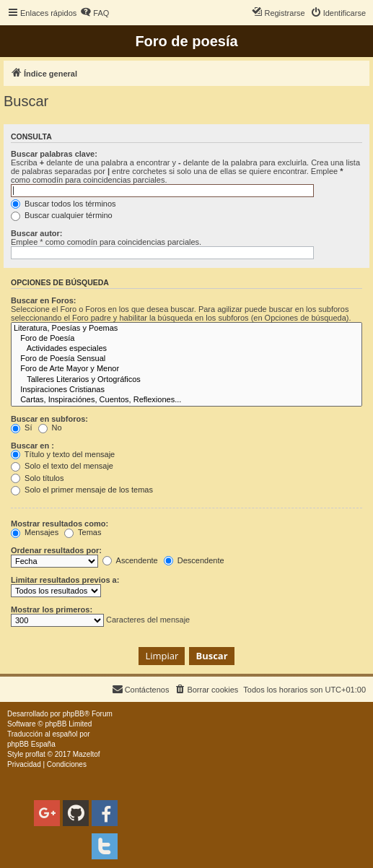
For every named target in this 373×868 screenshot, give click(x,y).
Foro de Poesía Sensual (186, 359)
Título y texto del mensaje (63, 454)
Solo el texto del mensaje (62, 466)
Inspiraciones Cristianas (186, 390)
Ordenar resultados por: (56, 550)
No (50, 428)
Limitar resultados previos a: (65, 580)
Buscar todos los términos (63, 204)
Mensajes (35, 532)
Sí (21, 428)
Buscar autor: (37, 233)
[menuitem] (95, 13)
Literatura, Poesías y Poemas (186, 329)
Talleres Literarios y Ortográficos (186, 380)
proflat (35, 754)
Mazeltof (87, 754)
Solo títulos (37, 478)
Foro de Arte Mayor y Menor (186, 369)
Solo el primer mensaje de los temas (82, 490)
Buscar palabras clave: (54, 154)
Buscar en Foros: (43, 300)
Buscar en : (32, 446)
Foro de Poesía (186, 339)
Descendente (194, 560)
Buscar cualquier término (62, 215)
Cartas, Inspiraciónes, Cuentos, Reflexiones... (186, 400)
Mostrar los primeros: (52, 609)
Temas (83, 532)
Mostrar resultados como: (60, 524)
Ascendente (130, 560)
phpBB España (31, 744)
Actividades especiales (186, 349)
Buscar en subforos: (49, 419)
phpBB (74, 714)
